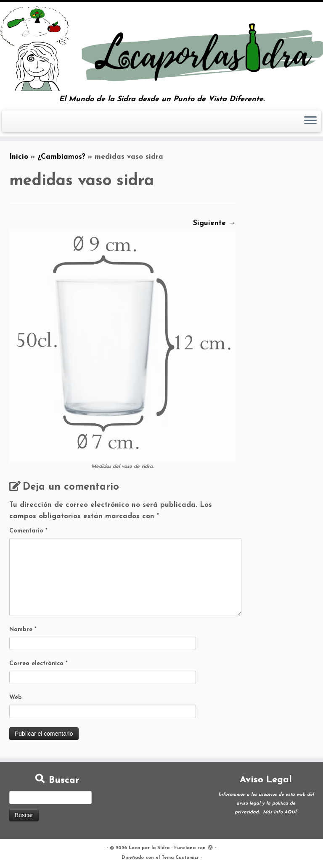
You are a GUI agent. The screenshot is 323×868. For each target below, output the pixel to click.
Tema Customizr (180, 858)
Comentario (28, 531)
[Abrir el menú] (310, 121)
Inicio (19, 157)
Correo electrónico (38, 664)
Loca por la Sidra (149, 848)
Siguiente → (214, 223)
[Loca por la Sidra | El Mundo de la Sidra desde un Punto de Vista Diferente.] (161, 49)
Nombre (23, 630)
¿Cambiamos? (61, 157)
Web (16, 698)
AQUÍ (290, 812)
